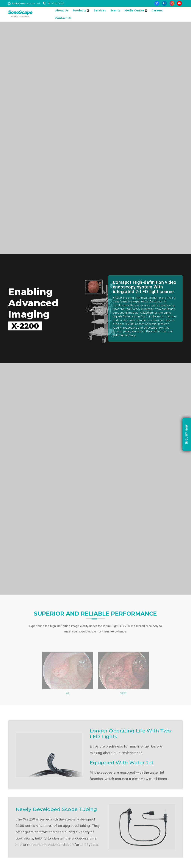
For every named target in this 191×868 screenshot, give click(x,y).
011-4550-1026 (54, 3)
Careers (157, 10)
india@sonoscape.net (24, 3)
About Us (62, 10)
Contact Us (63, 18)
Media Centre (136, 10)
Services (100, 10)
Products (81, 10)
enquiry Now (187, 434)
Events (115, 10)
